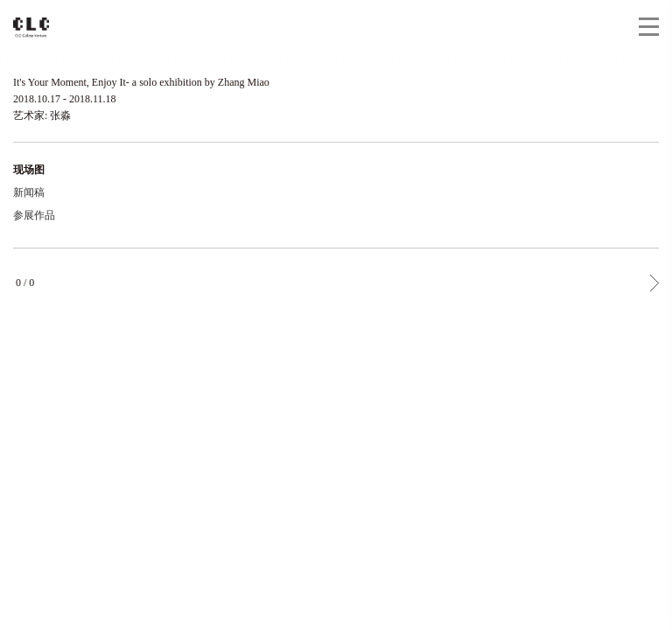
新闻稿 (29, 192)
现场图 (29, 170)
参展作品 (34, 215)
